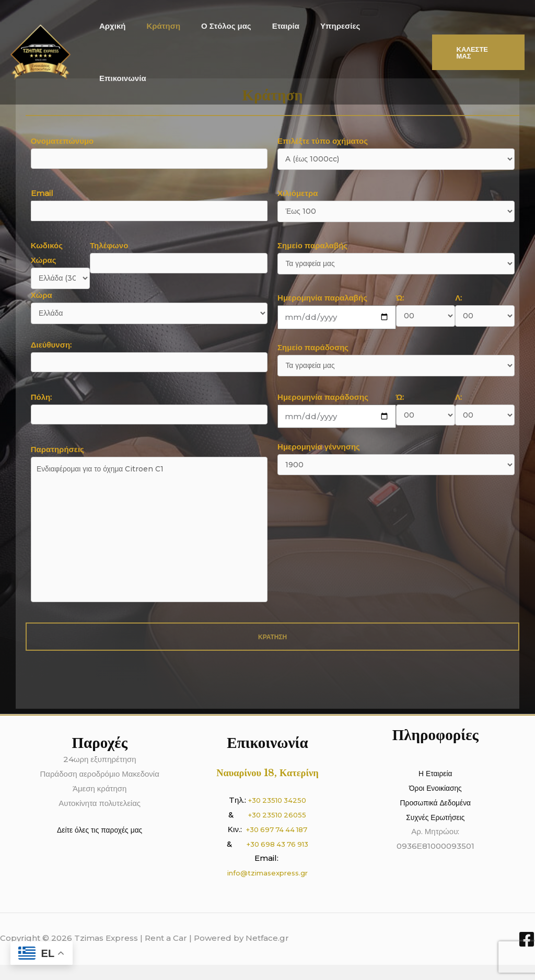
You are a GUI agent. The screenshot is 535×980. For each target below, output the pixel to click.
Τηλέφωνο (179, 258)
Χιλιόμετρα (396, 206)
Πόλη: (149, 412)
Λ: (485, 311)
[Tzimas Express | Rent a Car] (40, 35)
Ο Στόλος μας (223, 35)
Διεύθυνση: (149, 360)
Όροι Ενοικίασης (435, 803)
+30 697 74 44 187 (276, 844)
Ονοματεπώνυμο (149, 153)
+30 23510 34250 (277, 815)
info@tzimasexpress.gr (267, 888)
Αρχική (119, 35)
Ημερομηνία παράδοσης (337, 413)
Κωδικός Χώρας (60, 264)
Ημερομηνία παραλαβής (337, 311)
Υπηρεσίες (326, 35)
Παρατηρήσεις (149, 539)
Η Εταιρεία (435, 788)
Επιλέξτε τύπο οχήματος (396, 154)
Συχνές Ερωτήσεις (436, 832)
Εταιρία (277, 35)
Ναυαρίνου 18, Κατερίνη (267, 788)
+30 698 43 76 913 (277, 859)
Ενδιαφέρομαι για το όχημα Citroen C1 (149, 538)
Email (149, 206)
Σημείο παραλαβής (396, 258)
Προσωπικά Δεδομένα (435, 818)
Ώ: (426, 311)
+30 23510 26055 (277, 830)
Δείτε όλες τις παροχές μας (100, 845)
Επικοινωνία (386, 35)
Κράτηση (165, 35)
